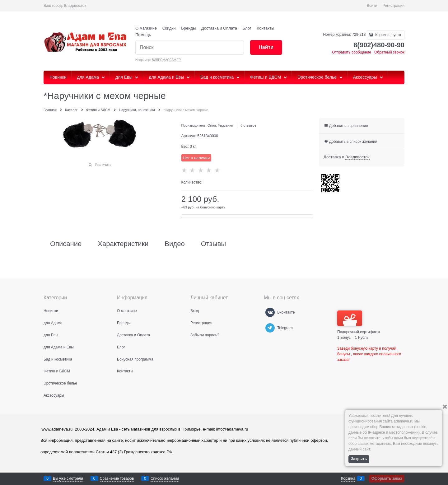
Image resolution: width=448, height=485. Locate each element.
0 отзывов (248, 125)
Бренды (188, 28)
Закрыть (359, 459)
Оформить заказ (387, 478)
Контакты (265, 28)
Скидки (169, 28)
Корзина (348, 478)
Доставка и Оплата (219, 28)
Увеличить (103, 165)
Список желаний (165, 478)
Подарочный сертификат (359, 322)
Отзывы (214, 244)
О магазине (146, 28)
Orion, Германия (220, 125)
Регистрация (394, 6)
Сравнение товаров (117, 478)
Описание (66, 244)
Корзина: (388, 35)
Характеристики (123, 244)
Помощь (143, 35)
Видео (175, 244)
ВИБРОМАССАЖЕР (166, 60)
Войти (372, 6)
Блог (247, 28)
